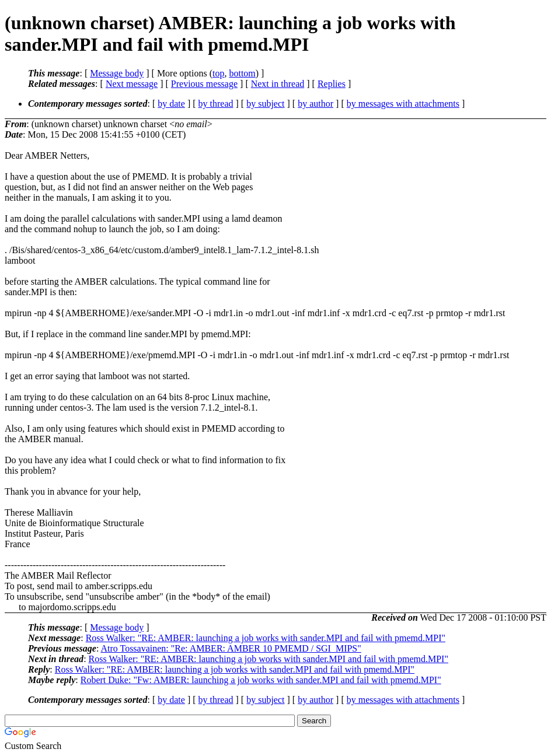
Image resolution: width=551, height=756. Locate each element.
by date (171, 104)
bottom (242, 73)
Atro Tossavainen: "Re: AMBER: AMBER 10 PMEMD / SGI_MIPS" (231, 648)
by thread (216, 104)
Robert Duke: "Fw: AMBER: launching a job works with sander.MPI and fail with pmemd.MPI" (261, 680)
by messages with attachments (403, 104)
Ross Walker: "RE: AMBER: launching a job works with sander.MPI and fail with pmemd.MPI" (266, 638)
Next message (132, 84)
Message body (117, 73)
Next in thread (278, 84)
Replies (332, 84)
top (218, 73)
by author (315, 104)
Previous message (204, 84)
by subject (265, 104)
